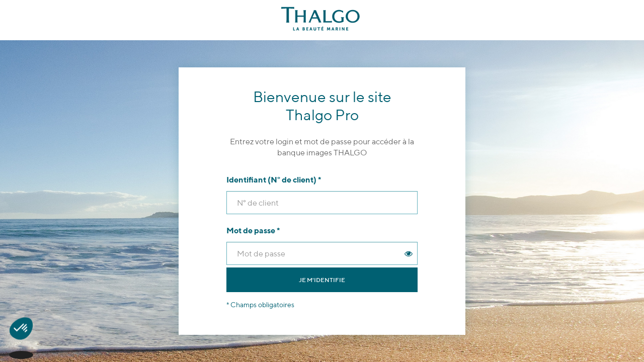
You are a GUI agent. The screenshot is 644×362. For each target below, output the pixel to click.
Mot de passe (253, 231)
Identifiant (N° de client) (274, 180)
